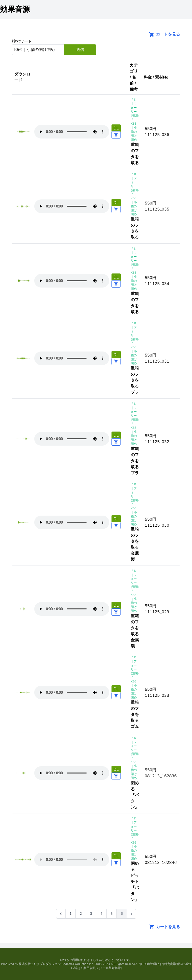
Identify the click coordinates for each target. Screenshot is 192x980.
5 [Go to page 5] (111, 914)
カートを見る (163, 34)
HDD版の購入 (151, 964)
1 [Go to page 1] (70, 914)
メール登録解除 (110, 968)
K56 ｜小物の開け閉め (134, 132)
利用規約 (89, 968)
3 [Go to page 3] (91, 914)
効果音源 (15, 9)
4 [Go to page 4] (101, 914)
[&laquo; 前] (61, 914)
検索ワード (22, 41)
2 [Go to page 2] (81, 914)
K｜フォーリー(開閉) (135, 108)
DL (116, 128)
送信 (80, 50)
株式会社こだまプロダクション (40, 964)
